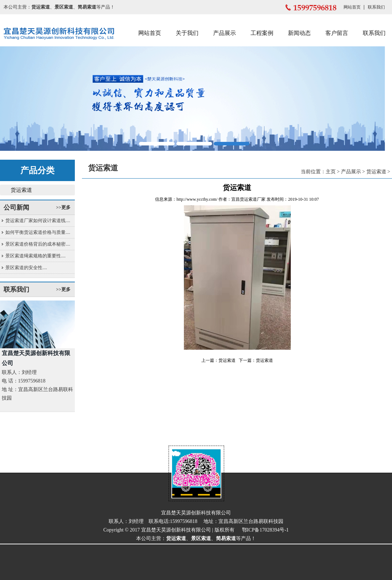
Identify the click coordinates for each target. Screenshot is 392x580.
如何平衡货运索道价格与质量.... (38, 232)
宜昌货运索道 (244, 199)
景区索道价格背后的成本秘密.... (38, 244)
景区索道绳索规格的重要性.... (35, 256)
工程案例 (262, 33)
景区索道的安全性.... (26, 268)
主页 (331, 172)
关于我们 (187, 33)
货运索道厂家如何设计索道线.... (38, 220)
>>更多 (63, 207)
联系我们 (376, 7)
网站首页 (352, 7)
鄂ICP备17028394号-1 (265, 530)
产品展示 (225, 33)
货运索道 (21, 190)
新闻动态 (299, 33)
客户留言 (337, 33)
